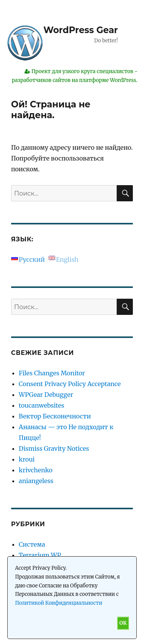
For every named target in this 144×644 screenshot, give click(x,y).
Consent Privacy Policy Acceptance (70, 384)
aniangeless (36, 481)
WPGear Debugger (46, 395)
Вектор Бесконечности (55, 416)
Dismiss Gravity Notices (54, 448)
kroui (27, 459)
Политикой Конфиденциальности (59, 603)
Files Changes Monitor (52, 373)
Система (32, 544)
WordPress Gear (81, 30)
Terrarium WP (40, 555)
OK (123, 623)
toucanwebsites (41, 405)
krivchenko (36, 470)
